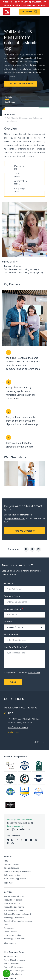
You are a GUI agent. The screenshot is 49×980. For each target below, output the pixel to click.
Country (8, 622)
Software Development (14, 910)
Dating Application (12, 875)
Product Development (13, 900)
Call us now (14, 732)
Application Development (15, 896)
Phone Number (12, 634)
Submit (13, 682)
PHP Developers (11, 956)
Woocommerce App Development (18, 871)
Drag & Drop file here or (23, 673)
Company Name (13, 596)
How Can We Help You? (16, 647)
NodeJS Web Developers (14, 960)
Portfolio (11, 115)
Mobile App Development (15, 918)
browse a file (34, 673)
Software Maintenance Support (18, 914)
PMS (6, 861)
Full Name (10, 584)
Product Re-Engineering (14, 907)
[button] (38, 742)
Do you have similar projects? (20, 84)
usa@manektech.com (18, 727)
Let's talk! (30, 12)
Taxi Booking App (11, 868)
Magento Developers (13, 974)
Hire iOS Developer (25, 531)
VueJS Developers (12, 964)
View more (9, 883)
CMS (6, 925)
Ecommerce (9, 928)
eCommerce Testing (12, 935)
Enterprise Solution (12, 903)
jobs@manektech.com (20, 829)
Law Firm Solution (12, 864)
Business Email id (14, 609)
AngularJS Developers (13, 967)
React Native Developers (15, 971)
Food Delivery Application (15, 879)
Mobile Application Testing (15, 939)
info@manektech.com (15, 518)
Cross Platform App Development (18, 921)
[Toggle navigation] (45, 12)
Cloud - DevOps (11, 932)
